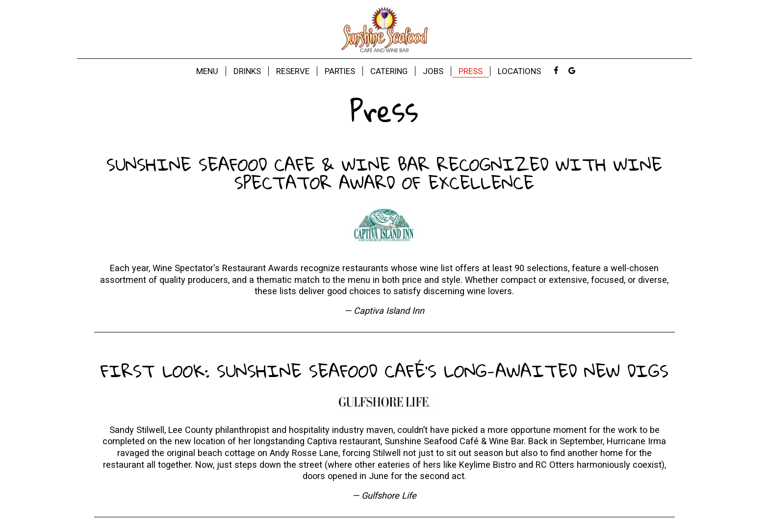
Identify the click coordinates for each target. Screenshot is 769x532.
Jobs (433, 71)
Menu (207, 71)
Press (471, 71)
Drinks (247, 71)
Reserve (293, 71)
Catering (389, 71)
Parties (340, 71)
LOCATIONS (519, 71)
